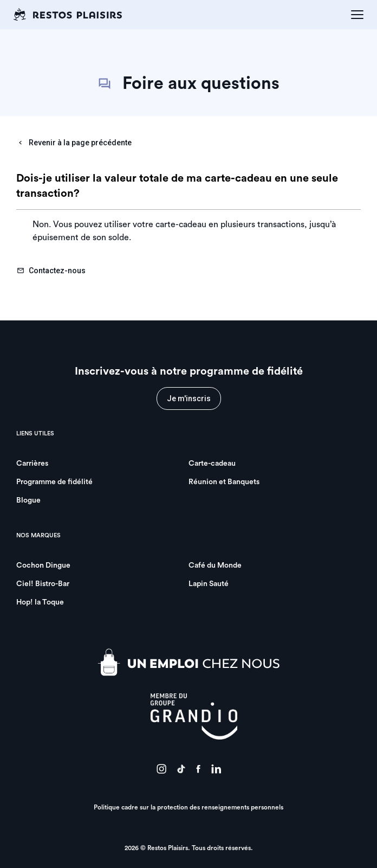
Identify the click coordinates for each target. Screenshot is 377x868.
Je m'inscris (189, 398)
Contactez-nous (51, 271)
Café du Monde (215, 565)
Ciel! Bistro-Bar (43, 584)
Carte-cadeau (212, 464)
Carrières (32, 464)
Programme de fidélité (54, 482)
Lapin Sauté (209, 584)
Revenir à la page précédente (74, 143)
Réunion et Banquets (224, 482)
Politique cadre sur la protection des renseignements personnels (188, 807)
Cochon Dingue (43, 565)
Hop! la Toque (40, 602)
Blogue (28, 500)
